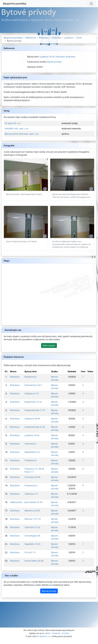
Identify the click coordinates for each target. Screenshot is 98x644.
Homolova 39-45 (33, 477)
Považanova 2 (31, 485)
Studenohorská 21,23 (35, 427)
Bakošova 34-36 (32, 511)
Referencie (31, 38)
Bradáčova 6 (31, 377)
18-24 (79, 38)
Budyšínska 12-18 (33, 402)
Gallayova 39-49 (32, 419)
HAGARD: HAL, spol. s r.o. (17, 129)
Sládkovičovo (16, 502)
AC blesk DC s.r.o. (13, 123)
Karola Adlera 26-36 (34, 561)
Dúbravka (56, 38)
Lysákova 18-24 (32, 435)
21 (83, 469)
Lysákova (69, 38)
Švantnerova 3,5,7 (33, 385)
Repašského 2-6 (32, 452)
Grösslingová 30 (32, 536)
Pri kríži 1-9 (30, 552)
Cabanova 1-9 (31, 494)
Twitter (48, 633)
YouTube (65, 633)
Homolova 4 (30, 444)
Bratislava (44, 38)
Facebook (56, 633)
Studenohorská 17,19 (35, 410)
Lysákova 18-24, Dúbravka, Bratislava (57, 57)
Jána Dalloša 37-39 (33, 502)
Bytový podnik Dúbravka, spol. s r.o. (22, 134)
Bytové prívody (54, 62)
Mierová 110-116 (33, 519)
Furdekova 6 (31, 460)
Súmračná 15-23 (32, 527)
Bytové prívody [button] (49, 591)
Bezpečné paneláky (15, 4)
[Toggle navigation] (91, 4)
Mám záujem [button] (49, 345)
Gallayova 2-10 (32, 393)
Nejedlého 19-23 (33, 544)
